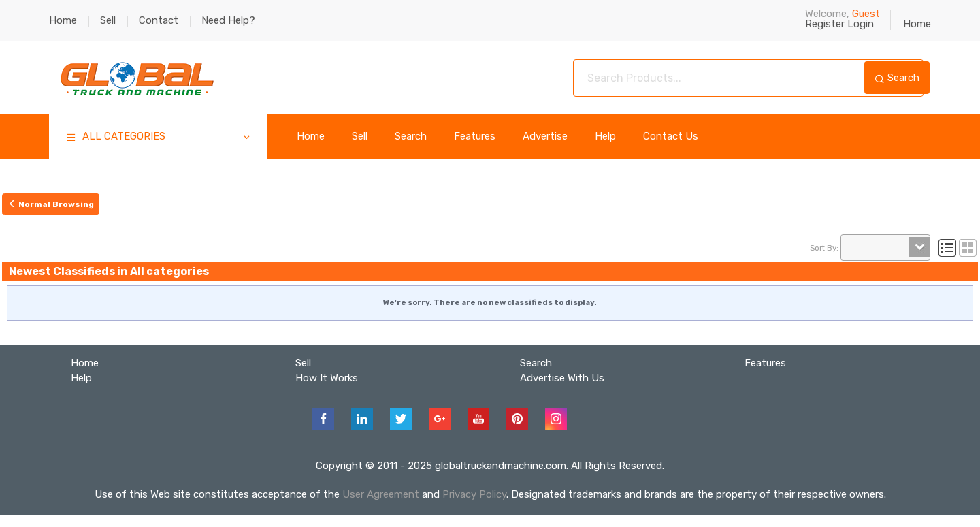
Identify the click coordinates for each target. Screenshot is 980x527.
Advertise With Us (562, 378)
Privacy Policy (474, 494)
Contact (159, 20)
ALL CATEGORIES (159, 138)
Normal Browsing (51, 204)
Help (605, 137)
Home (63, 20)
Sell (108, 20)
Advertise (545, 137)
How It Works (327, 378)
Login (861, 24)
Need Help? (228, 20)
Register (825, 24)
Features (475, 137)
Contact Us (671, 137)
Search (897, 78)
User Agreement (381, 494)
